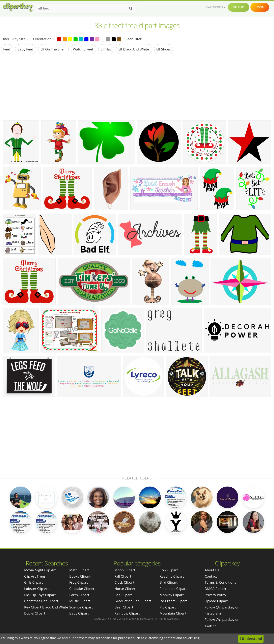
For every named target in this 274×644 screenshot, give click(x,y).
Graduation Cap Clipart (133, 601)
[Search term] (86, 8)
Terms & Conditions (220, 582)
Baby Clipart (79, 613)
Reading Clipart (172, 576)
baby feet (26, 49)
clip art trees (35, 576)
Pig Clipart (168, 607)
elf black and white (134, 49)
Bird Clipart (169, 582)
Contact (211, 576)
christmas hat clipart (41, 601)
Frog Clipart (79, 582)
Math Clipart (79, 570)
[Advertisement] (137, 87)
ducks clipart (35, 613)
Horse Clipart (125, 589)
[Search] (131, 8)
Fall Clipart (123, 576)
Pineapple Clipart (173, 589)
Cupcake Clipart (82, 589)
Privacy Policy (215, 595)
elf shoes (164, 49)
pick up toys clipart (40, 595)
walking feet (84, 49)
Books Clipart (80, 576)
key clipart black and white (46, 607)
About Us (212, 570)
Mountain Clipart (173, 613)
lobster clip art (36, 589)
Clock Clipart (124, 582)
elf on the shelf (53, 49)
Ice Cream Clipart (173, 601)
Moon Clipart (125, 570)
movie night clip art (40, 570)
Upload (239, 7)
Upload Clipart (216, 601)
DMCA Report (215, 589)
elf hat (106, 49)
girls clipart (34, 582)
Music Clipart (80, 601)
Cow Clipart (169, 570)
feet (7, 49)
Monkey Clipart (172, 595)
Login (260, 7)
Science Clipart (81, 607)
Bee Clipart (123, 595)
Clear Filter (133, 39)
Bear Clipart (124, 607)
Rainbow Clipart (127, 613)
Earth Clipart (79, 595)
